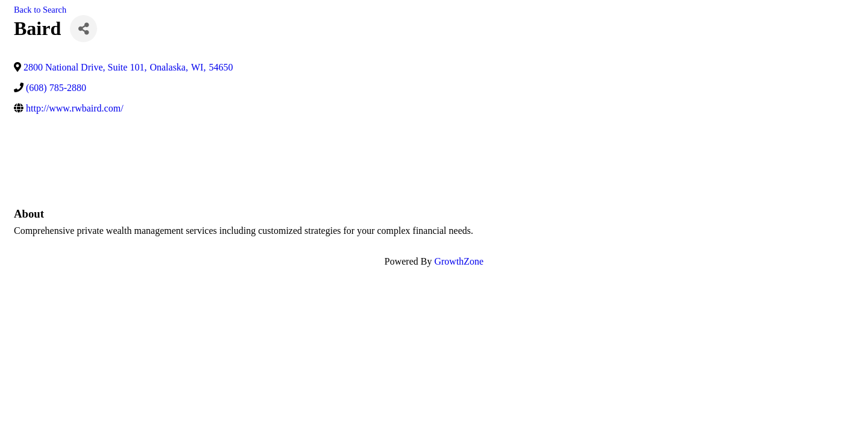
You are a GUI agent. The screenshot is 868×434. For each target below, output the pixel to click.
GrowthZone (459, 261)
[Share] (83, 29)
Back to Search (40, 10)
